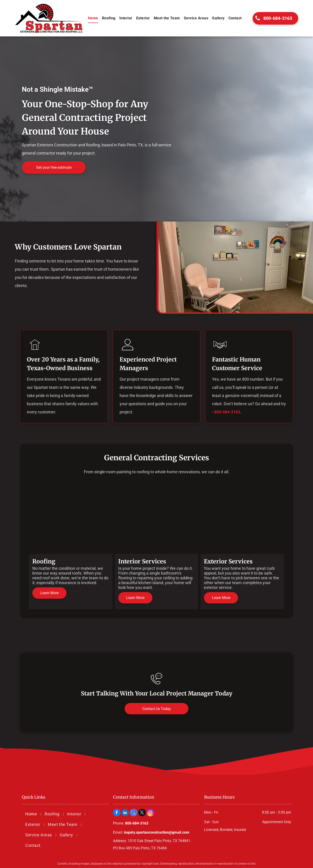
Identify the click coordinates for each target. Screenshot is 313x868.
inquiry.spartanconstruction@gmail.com (157, 832)
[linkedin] (125, 813)
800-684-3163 (227, 412)
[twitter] (142, 813)
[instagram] (150, 813)
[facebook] (117, 813)
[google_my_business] (134, 813)
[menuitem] (93, 18)
